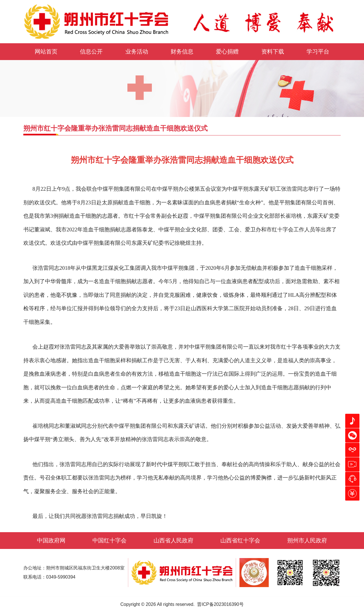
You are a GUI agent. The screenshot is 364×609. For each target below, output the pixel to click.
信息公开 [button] (91, 52)
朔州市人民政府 (307, 540)
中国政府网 (51, 540)
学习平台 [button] (318, 52)
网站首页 (46, 52)
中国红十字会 (109, 540)
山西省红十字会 (240, 540)
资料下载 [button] (273, 52)
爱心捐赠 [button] (227, 52)
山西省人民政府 (173, 540)
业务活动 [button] (137, 52)
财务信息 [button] (182, 52)
